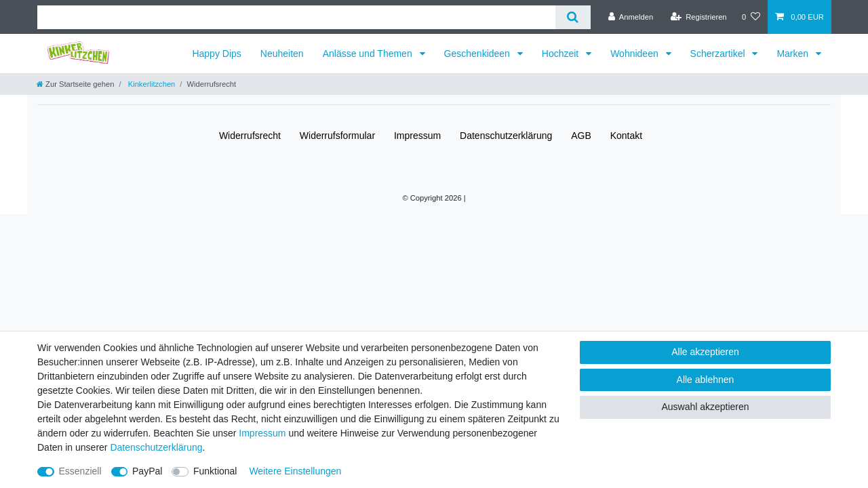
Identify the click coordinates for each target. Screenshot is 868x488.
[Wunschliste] (751, 17)
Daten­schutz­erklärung (506, 136)
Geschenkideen (478, 54)
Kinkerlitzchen (151, 84)
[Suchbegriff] (296, 17)
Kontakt (626, 136)
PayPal (147, 471)
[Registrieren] (698, 17)
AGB (581, 136)
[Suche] (573, 17)
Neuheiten (282, 54)
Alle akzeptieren (705, 352)
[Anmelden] (631, 17)
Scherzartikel (719, 54)
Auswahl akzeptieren (705, 407)
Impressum (417, 136)
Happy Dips (216, 54)
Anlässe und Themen (369, 54)
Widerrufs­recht (250, 136)
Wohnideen (635, 54)
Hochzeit (561, 54)
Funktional (215, 471)
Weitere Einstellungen (295, 471)
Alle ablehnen (706, 380)
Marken (794, 54)
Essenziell (80, 471)
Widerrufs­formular (337, 136)
